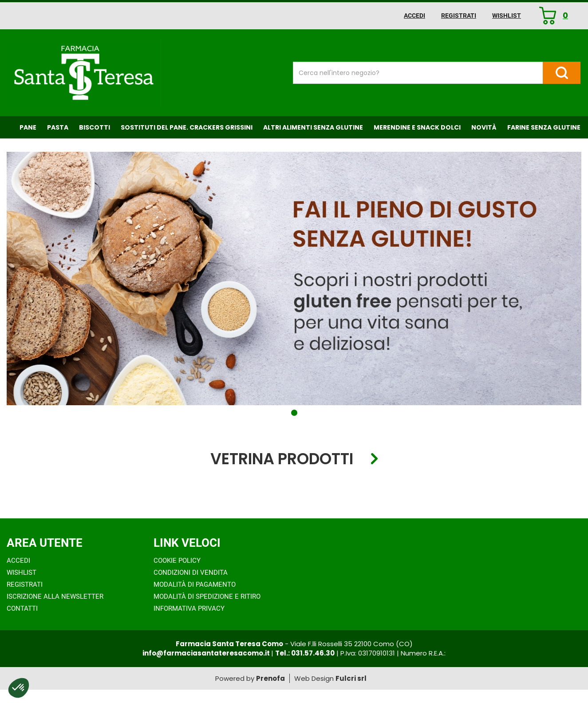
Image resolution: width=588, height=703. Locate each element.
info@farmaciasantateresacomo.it (207, 653)
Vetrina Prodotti (282, 459)
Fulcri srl (351, 678)
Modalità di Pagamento (195, 585)
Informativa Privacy (189, 608)
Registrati (459, 16)
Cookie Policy (177, 561)
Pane (28, 127)
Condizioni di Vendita (191, 573)
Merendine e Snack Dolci (417, 127)
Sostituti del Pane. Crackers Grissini (187, 127)
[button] (294, 413)
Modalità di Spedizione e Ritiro (207, 596)
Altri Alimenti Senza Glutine (313, 127)
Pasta (58, 127)
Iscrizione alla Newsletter (55, 596)
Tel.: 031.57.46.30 (305, 653)
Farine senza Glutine (544, 127)
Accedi (414, 16)
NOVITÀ (484, 127)
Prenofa (270, 678)
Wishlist (507, 16)
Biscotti (95, 127)
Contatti (22, 608)
